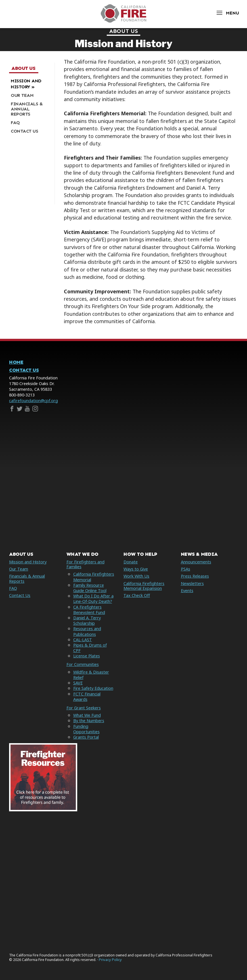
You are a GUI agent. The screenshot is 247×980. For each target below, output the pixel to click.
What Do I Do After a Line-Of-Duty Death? (93, 599)
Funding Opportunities (86, 729)
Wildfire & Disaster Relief (91, 675)
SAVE (78, 683)
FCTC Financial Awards (87, 697)
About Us (124, 31)
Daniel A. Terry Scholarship (87, 620)
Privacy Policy (110, 960)
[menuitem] (30, 84)
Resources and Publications (87, 631)
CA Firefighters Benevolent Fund (89, 610)
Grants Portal (86, 737)
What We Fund (87, 715)
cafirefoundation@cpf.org (34, 401)
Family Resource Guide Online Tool (90, 588)
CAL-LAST (83, 640)
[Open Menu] (227, 13)
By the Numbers (89, 721)
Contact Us (24, 370)
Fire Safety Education (93, 688)
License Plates (87, 656)
